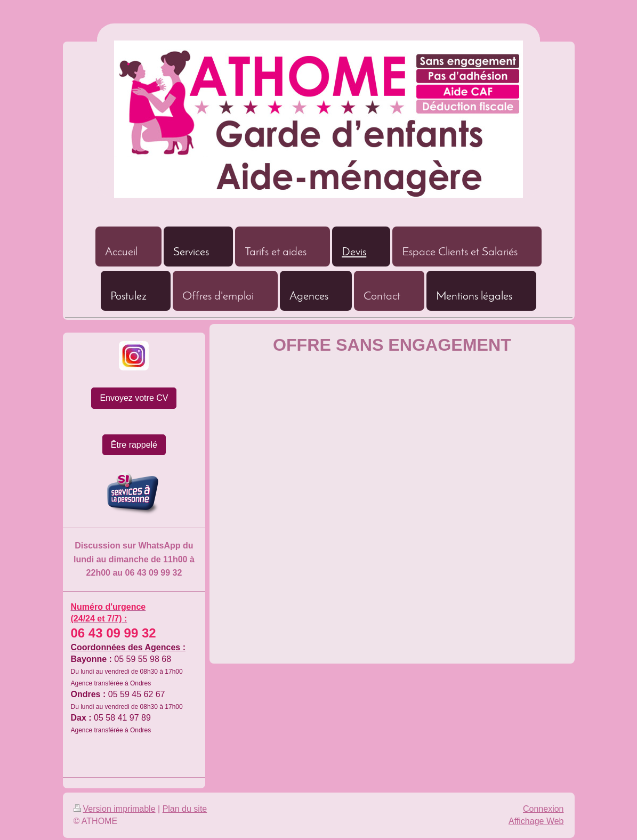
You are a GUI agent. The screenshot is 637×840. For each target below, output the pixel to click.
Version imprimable (115, 809)
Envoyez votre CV (134, 398)
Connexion (543, 809)
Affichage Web (536, 821)
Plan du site (185, 809)
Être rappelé (134, 445)
